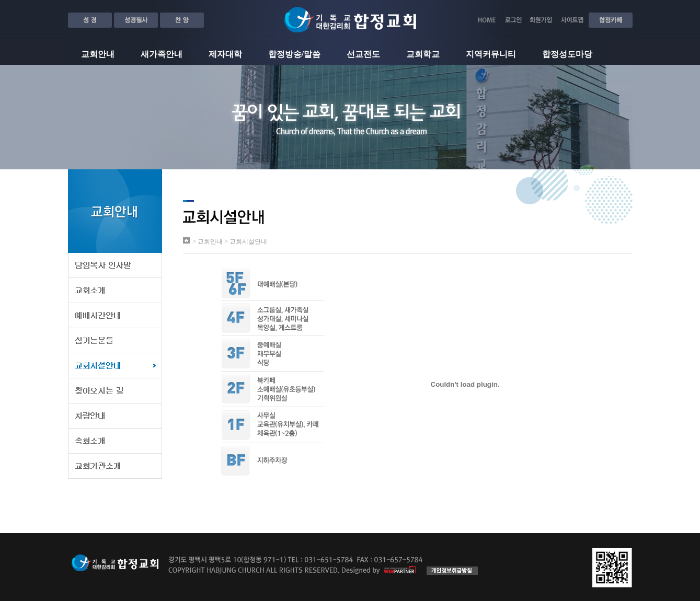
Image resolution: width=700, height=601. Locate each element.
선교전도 (363, 54)
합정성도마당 (567, 54)
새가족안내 (162, 54)
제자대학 (225, 54)
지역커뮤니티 (491, 54)
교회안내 (98, 54)
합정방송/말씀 (294, 54)
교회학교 (423, 54)
